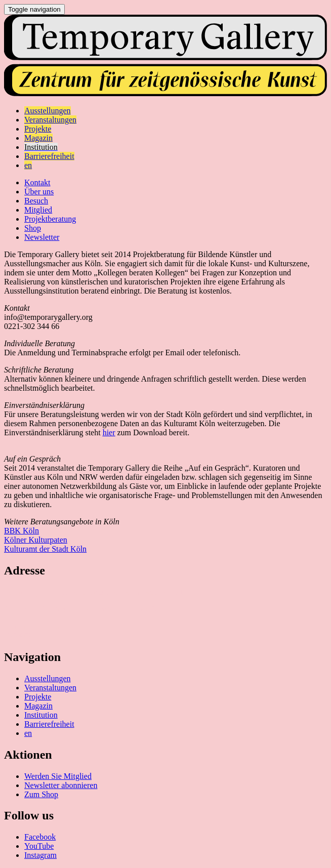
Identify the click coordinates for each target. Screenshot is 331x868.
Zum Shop (41, 794)
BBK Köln (22, 531)
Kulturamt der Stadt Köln (45, 549)
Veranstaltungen (50, 688)
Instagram (40, 855)
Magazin (38, 706)
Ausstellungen (48, 678)
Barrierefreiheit (49, 724)
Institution (41, 715)
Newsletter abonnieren (61, 785)
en (28, 733)
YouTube (39, 846)
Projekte (38, 697)
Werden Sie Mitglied (58, 776)
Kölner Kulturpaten (36, 540)
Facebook (40, 837)
